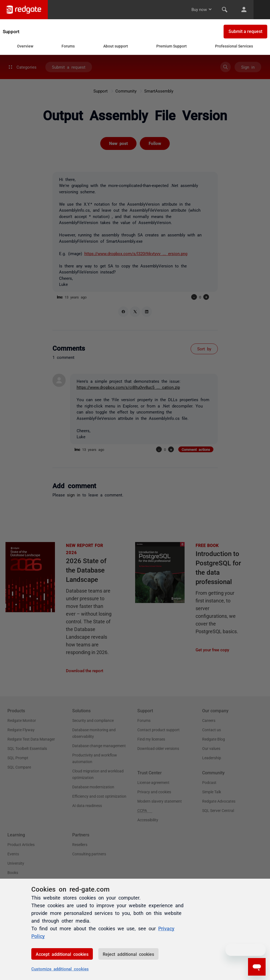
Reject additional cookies (128, 954)
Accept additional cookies (62, 954)
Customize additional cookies (60, 969)
